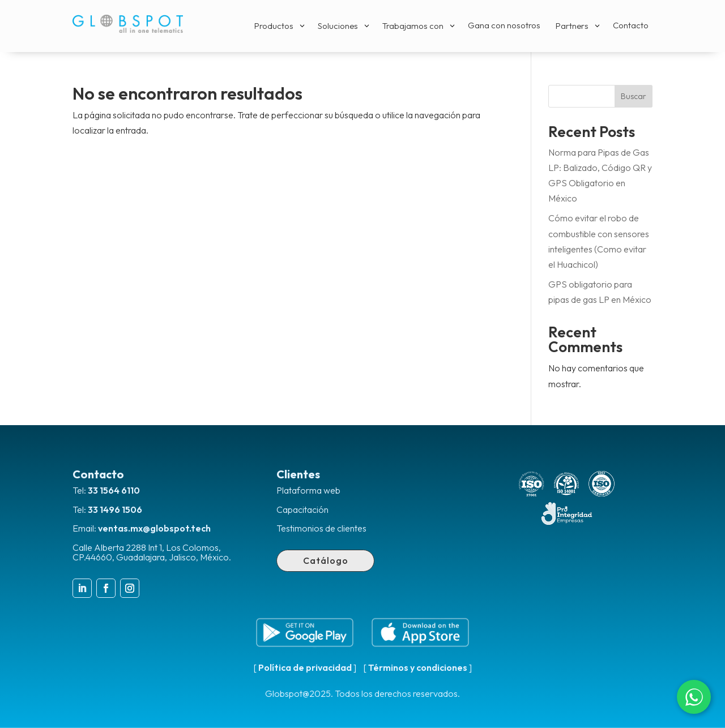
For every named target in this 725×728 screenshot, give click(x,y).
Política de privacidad (305, 667)
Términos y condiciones (418, 667)
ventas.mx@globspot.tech (154, 528)
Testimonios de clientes (321, 528)
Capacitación (302, 509)
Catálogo (326, 560)
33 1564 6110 (114, 490)
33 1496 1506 (115, 509)
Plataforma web (308, 490)
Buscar (634, 96)
